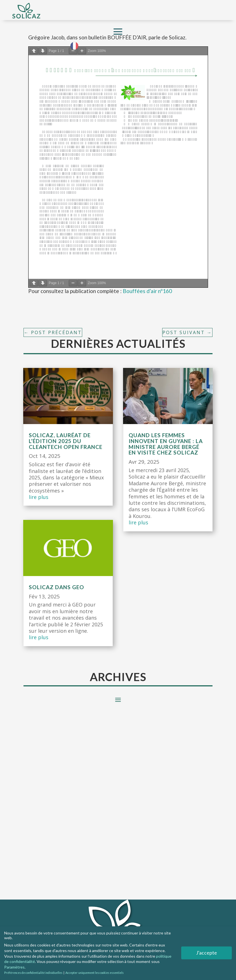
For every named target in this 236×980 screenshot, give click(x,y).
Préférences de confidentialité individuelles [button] (34, 973)
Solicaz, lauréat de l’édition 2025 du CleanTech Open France (66, 441)
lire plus (39, 497)
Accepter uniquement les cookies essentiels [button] (95, 973)
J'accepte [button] (206, 953)
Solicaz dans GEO (56, 587)
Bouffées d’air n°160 (147, 291)
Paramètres (14, 967)
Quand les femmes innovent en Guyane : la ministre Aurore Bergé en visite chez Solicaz (166, 444)
